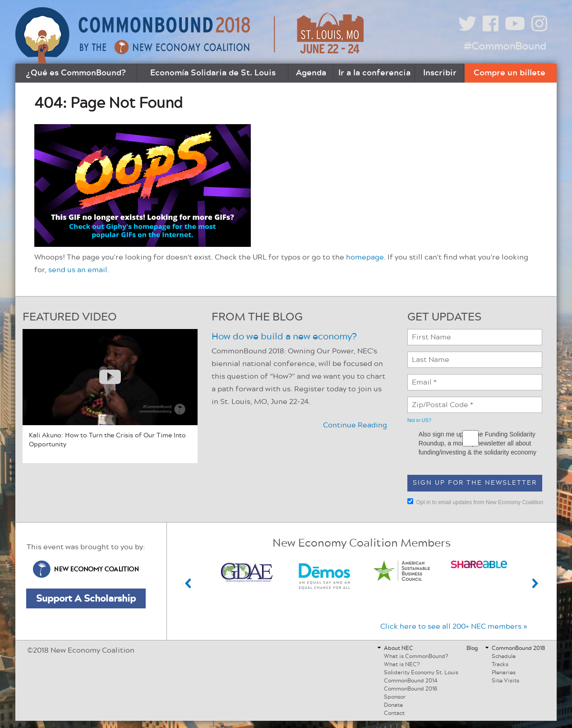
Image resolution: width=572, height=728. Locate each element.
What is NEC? (402, 664)
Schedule (504, 656)
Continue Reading (355, 425)
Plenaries (504, 672)
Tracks (500, 664)
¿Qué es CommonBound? (76, 73)
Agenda (311, 73)
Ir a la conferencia (374, 73)
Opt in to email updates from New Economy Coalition (475, 502)
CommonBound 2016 (411, 689)
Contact (394, 713)
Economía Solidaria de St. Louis (213, 73)
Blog (472, 648)
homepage (365, 257)
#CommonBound (505, 46)
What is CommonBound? (416, 656)
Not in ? (419, 420)
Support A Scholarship (86, 598)
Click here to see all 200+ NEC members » (454, 626)
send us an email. (79, 270)
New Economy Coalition (86, 569)
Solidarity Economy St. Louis (421, 672)
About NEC (399, 648)
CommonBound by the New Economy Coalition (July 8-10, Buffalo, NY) (191, 35)
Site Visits (505, 681)
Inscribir (440, 73)
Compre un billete (510, 73)
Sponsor (395, 697)
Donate (393, 705)
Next (535, 583)
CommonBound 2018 (518, 648)
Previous (188, 583)
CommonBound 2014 (411, 681)
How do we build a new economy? (284, 337)
